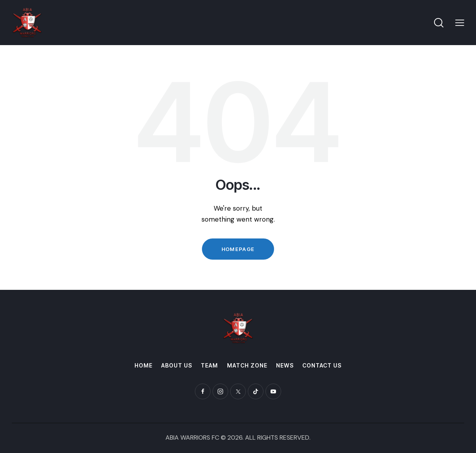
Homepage (238, 249)
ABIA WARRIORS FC (192, 438)
